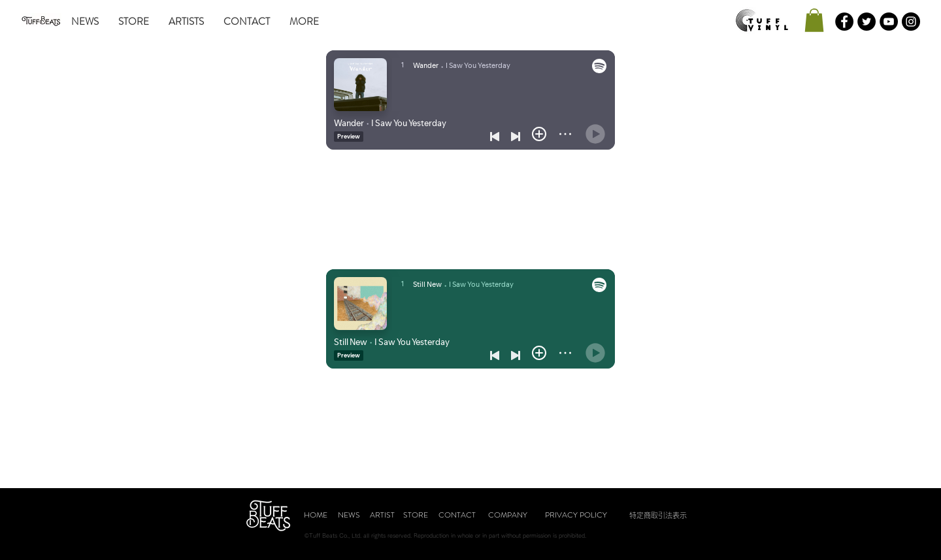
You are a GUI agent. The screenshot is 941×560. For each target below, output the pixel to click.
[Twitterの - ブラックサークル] (867, 22)
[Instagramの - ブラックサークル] (911, 22)
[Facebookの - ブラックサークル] (844, 22)
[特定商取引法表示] (658, 515)
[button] (814, 20)
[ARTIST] (382, 515)
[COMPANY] (508, 515)
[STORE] (416, 515)
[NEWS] (349, 515)
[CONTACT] (457, 515)
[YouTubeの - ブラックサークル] (889, 22)
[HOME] (316, 515)
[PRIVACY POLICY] (576, 515)
